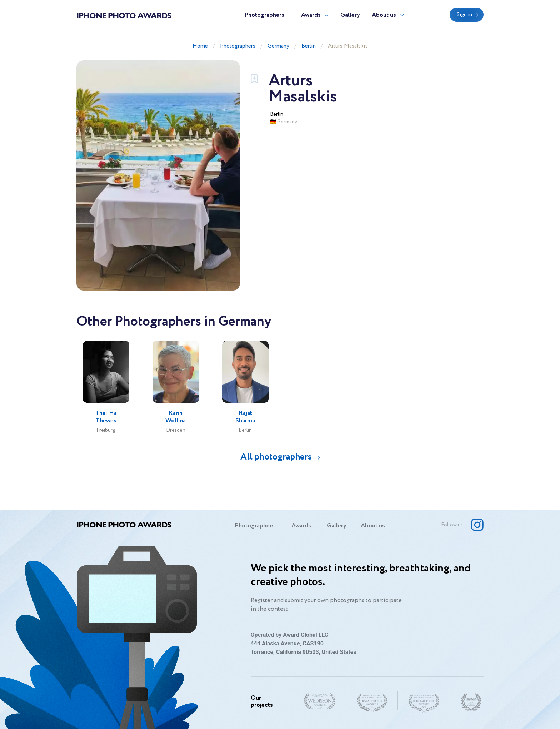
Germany (278, 46)
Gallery (350, 15)
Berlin (309, 46)
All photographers (276, 457)
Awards (311, 15)
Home (200, 46)
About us (384, 15)
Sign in (464, 15)
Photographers (264, 15)
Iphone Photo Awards (124, 15)
